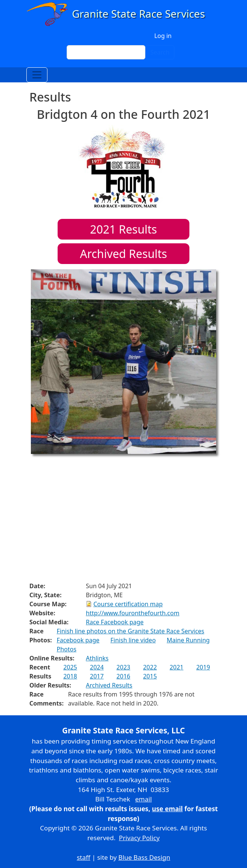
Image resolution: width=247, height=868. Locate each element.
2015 (150, 676)
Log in (163, 36)
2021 (177, 667)
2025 (70, 667)
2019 (203, 667)
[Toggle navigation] (37, 75)
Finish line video (133, 640)
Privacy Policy (139, 838)
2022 (150, 667)
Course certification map (128, 604)
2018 (70, 676)
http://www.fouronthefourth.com (133, 613)
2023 (123, 667)
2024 (97, 667)
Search (160, 52)
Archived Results (123, 254)
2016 (123, 676)
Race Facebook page (115, 622)
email (143, 799)
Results (123, 229)
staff (84, 857)
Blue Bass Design (144, 857)
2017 (97, 676)
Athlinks (97, 658)
